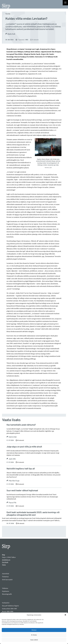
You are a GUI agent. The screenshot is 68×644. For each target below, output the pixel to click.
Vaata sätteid (34, 640)
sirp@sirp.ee (6, 560)
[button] (65, 615)
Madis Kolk (11, 34)
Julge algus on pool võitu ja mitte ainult (24, 447)
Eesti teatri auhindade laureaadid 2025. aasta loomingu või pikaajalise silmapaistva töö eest (33, 514)
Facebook (5, 562)
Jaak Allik (12, 459)
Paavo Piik (12, 503)
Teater (8, 14)
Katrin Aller (13, 437)
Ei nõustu (34, 635)
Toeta (4, 565)
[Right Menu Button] (65, 3)
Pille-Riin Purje (14, 481)
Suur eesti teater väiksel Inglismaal (22, 491)
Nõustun (34, 630)
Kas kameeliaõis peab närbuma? (21, 425)
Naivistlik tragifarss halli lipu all (21, 469)
